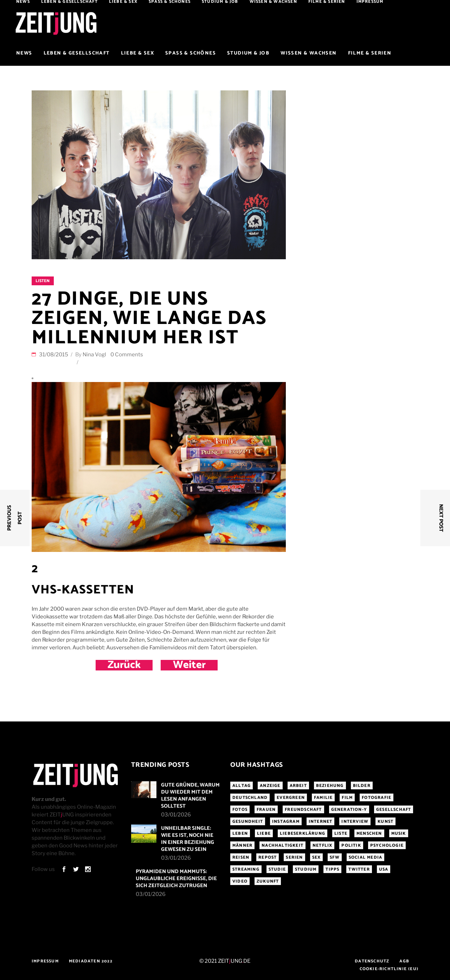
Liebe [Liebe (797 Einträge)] (264, 833)
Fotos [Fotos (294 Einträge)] (240, 810)
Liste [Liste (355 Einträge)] (341, 833)
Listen (43, 281)
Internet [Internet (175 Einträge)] (321, 822)
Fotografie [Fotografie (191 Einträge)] (377, 798)
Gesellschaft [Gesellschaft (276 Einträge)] (394, 810)
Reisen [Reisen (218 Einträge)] (241, 857)
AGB (404, 961)
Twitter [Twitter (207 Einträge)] (359, 869)
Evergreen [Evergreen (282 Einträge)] (291, 798)
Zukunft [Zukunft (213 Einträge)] (268, 881)
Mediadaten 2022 (91, 961)
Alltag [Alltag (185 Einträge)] (242, 786)
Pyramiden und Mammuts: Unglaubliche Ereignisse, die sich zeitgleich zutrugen (176, 879)
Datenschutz (372, 961)
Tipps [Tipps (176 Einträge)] (332, 869)
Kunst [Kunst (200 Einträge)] (385, 822)
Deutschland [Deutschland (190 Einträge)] (250, 798)
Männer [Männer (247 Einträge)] (242, 845)
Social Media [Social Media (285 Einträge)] (365, 857)
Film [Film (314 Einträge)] (347, 798)
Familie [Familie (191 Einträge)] (323, 798)
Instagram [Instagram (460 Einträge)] (286, 822)
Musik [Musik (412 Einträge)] (399, 833)
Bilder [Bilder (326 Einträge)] (362, 786)
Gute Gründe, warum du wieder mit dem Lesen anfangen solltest (190, 796)
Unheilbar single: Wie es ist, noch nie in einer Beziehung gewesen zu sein (188, 839)
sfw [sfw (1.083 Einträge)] (335, 857)
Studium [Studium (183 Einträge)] (306, 869)
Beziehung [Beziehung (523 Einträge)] (330, 786)
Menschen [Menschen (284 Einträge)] (369, 833)
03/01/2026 (176, 815)
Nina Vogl (94, 355)
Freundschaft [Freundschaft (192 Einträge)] (303, 810)
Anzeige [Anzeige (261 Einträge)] (270, 786)
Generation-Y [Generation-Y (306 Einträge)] (349, 810)
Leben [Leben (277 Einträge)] (240, 833)
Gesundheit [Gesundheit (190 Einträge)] (248, 822)
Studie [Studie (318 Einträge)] (277, 869)
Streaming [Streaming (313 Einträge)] (246, 869)
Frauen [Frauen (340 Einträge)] (266, 810)
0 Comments (127, 355)
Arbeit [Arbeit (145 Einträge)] (298, 786)
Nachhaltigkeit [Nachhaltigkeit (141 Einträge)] (282, 845)
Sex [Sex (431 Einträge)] (317, 857)
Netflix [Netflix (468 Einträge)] (322, 845)
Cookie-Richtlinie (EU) (389, 969)
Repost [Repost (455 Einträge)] (268, 857)
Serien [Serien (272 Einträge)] (294, 857)
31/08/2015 (54, 355)
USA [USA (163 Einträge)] (384, 869)
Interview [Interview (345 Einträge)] (355, 822)
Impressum (45, 961)
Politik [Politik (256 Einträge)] (351, 845)
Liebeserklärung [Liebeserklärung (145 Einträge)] (303, 833)
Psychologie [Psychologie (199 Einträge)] (387, 845)
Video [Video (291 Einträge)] (240, 881)
